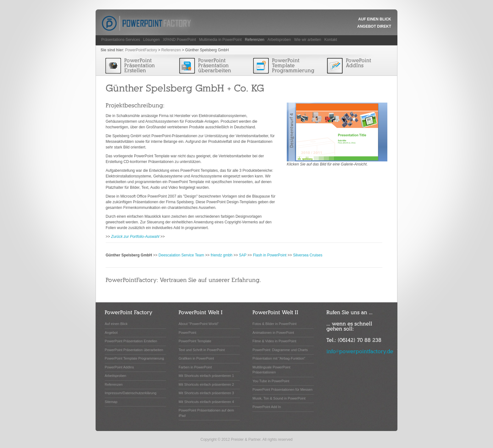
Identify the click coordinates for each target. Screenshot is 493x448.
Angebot (111, 333)
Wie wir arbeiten (307, 40)
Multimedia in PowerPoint (220, 40)
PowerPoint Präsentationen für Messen (283, 389)
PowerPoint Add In (267, 407)
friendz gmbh (222, 255)
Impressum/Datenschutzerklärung (130, 393)
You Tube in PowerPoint (271, 381)
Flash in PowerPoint (270, 255)
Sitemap (111, 402)
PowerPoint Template (195, 341)
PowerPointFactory (141, 50)
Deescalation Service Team (181, 255)
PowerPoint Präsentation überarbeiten (134, 350)
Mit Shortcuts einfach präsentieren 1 (206, 376)
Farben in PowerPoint (195, 367)
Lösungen (151, 40)
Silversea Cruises (308, 255)
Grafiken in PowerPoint (196, 358)
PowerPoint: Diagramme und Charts (280, 350)
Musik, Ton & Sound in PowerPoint (279, 398)
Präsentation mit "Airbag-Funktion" (279, 358)
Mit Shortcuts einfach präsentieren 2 (206, 384)
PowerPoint (187, 333)
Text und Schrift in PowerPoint (202, 350)
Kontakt (331, 40)
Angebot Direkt (374, 26)
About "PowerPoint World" (199, 324)
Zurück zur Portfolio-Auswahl (135, 237)
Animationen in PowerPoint (273, 333)
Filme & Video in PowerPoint (274, 341)
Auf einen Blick (375, 19)
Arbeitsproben (279, 40)
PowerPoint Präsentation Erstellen (131, 341)
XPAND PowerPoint (179, 40)
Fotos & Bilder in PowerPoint (274, 324)
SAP (243, 255)
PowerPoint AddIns (119, 367)
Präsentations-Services (121, 40)
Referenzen (255, 40)
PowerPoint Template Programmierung (134, 358)
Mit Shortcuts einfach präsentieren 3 (206, 393)
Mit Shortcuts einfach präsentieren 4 (206, 402)
